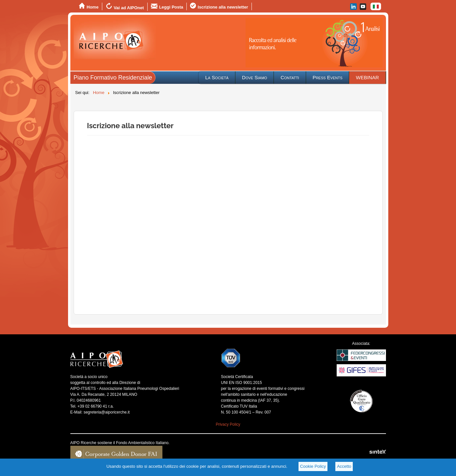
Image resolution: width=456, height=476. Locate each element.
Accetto (344, 466)
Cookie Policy (313, 466)
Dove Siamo (254, 77)
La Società (217, 77)
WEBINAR (367, 77)
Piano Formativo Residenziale (113, 78)
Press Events (328, 77)
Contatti (290, 77)
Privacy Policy (228, 424)
